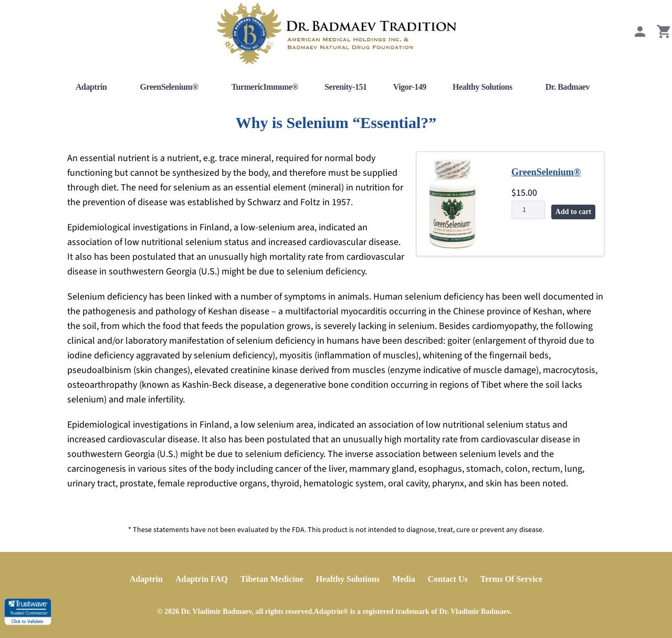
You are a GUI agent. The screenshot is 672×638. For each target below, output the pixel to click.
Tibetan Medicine (272, 579)
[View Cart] (664, 36)
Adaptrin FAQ (202, 579)
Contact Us (448, 579)
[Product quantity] (528, 210)
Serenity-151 (346, 87)
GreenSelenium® (169, 87)
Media (404, 579)
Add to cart (573, 212)
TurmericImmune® (265, 87)
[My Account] (640, 36)
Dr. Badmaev (568, 87)
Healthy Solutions (482, 87)
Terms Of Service (511, 579)
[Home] (336, 34)
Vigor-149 (410, 87)
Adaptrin (91, 87)
